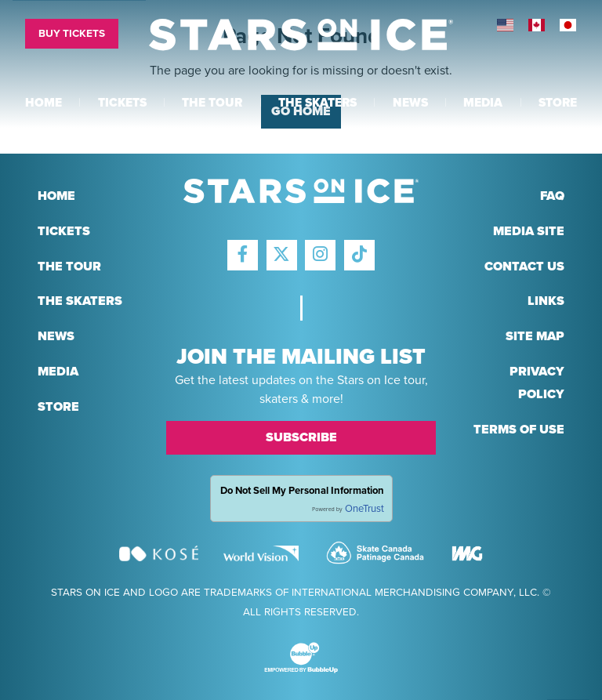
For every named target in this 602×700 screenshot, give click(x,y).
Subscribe (301, 437)
